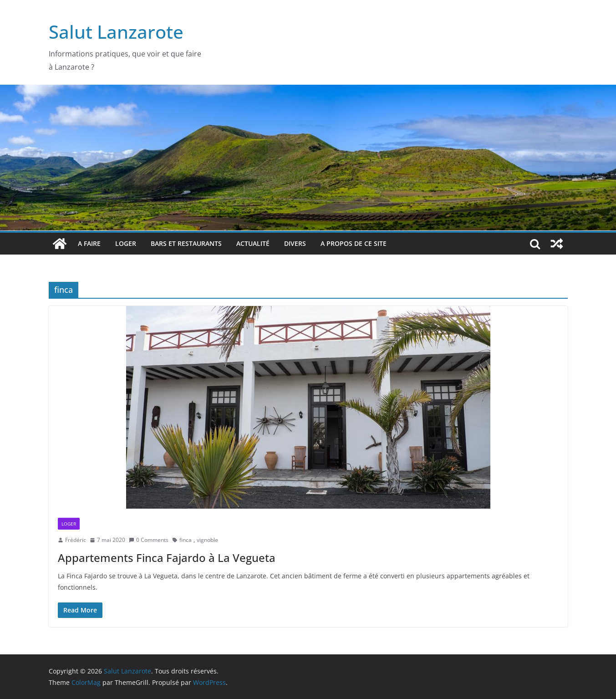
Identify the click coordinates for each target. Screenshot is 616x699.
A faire (89, 243)
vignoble (207, 540)
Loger (126, 243)
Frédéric (76, 540)
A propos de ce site (354, 243)
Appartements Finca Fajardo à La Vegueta (167, 558)
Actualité (253, 243)
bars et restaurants (186, 243)
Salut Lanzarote (116, 32)
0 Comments (149, 540)
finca (186, 540)
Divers (295, 243)
